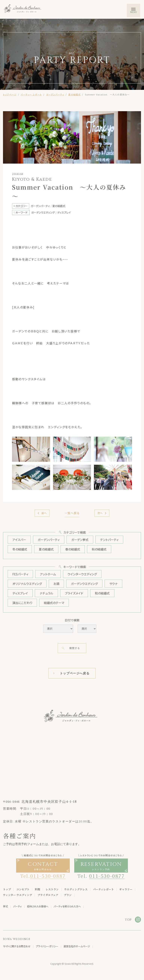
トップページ (10, 94)
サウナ (113, 584)
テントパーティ (109, 540)
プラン (68, 895)
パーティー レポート (31, 94)
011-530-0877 (107, 876)
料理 (37, 889)
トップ (7, 889)
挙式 (5, 907)
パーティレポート (103, 889)
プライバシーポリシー (47, 946)
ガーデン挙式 (80, 540)
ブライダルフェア (48, 895)
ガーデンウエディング (84, 584)
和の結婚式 (102, 593)
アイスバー (19, 540)
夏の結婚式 (74, 94)
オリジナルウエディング (27, 584)
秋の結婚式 (99, 549)
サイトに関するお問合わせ (17, 946)
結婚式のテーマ (54, 603)
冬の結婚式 (20, 549)
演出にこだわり (22, 603)
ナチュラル (46, 593)
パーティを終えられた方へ (67, 907)
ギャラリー (126, 889)
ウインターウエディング (82, 574)
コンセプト (23, 889)
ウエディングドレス (76, 889)
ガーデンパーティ (55, 94)
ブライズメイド (74, 593)
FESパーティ (20, 574)
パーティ (17, 907)
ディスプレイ (20, 593)
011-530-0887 (48, 876)
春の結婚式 (73, 549)
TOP (128, 920)
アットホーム (48, 574)
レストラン (52, 889)
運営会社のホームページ (77, 946)
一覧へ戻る (72, 513)
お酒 (56, 584)
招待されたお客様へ (38, 907)
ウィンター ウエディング (18, 895)
